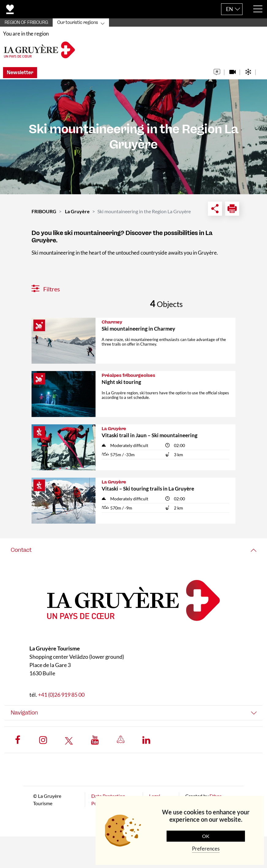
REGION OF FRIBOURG (26, 23)
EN (229, 9)
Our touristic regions (78, 23)
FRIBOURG (44, 211)
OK (206, 836)
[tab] (133, 550)
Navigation (24, 713)
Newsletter (20, 72)
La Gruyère (77, 211)
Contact (21, 550)
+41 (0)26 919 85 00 (61, 695)
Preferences (206, 849)
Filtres (46, 289)
